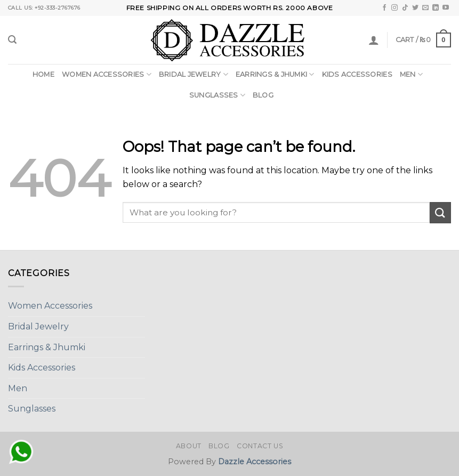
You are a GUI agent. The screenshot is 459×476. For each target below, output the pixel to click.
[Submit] (440, 212)
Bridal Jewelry (194, 74)
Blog (263, 95)
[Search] (12, 40)
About (189, 446)
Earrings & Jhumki (275, 74)
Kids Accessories (357, 74)
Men (411, 74)
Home (43, 74)
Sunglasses (217, 95)
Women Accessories (107, 74)
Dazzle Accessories (255, 462)
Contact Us (260, 446)
